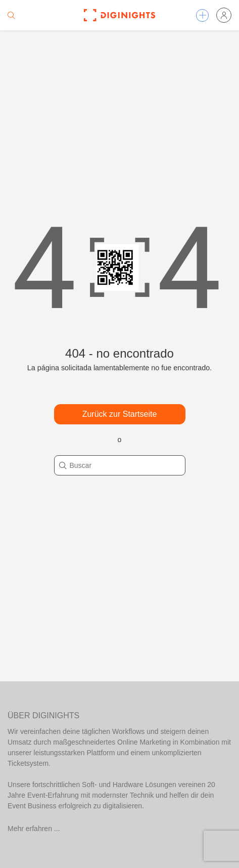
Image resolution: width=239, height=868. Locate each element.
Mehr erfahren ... (34, 829)
